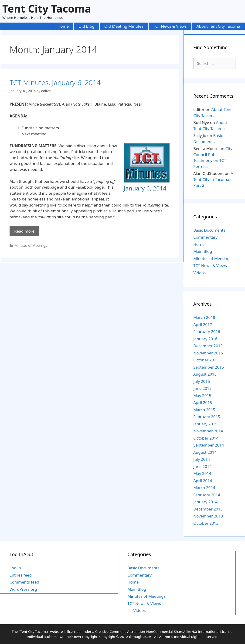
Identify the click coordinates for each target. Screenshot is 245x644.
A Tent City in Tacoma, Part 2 (213, 179)
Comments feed (24, 582)
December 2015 (208, 346)
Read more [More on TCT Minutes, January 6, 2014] (24, 231)
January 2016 (205, 339)
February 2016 (207, 332)
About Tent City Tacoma (218, 26)
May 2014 (202, 473)
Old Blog (87, 26)
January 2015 (205, 424)
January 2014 (205, 502)
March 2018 (204, 317)
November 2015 (208, 353)
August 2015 (205, 374)
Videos (199, 273)
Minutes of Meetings (31, 245)
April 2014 (203, 481)
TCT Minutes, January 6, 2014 (55, 82)
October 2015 (206, 360)
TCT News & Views (170, 26)
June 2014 (202, 466)
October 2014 (206, 438)
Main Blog (203, 251)
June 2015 (202, 388)
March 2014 (204, 488)
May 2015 (202, 395)
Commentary (205, 237)
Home (63, 26)
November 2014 (208, 431)
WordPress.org (23, 589)
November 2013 (208, 516)
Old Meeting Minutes (124, 26)
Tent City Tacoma (47, 8)
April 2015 (203, 402)
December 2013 (208, 509)
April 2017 (203, 325)
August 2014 (205, 452)
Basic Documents (209, 230)
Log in (15, 568)
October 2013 (206, 523)
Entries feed (21, 575)
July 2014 (202, 459)
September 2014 (209, 445)
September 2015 (209, 367)
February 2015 (207, 417)
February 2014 (207, 495)
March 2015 (204, 410)
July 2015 (202, 381)
